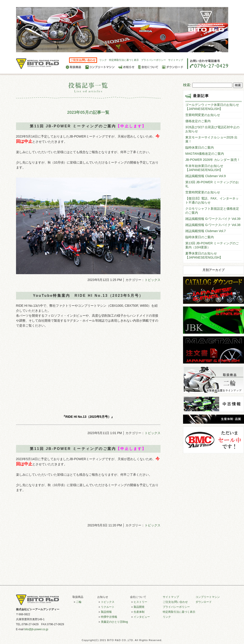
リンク (103, 60)
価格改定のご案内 (198, 121)
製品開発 (139, 607)
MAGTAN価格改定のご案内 (205, 154)
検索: (187, 85)
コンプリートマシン (208, 597)
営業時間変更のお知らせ (203, 115)
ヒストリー (140, 602)
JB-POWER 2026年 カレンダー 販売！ (213, 160)
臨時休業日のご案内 (200, 147)
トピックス (153, 280)
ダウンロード (204, 602)
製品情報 (106, 612)
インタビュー (142, 617)
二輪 (79, 602)
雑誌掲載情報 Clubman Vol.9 (206, 176)
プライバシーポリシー (153, 60)
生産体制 (139, 612)
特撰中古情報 (109, 617)
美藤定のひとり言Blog (114, 622)
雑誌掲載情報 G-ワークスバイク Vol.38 (213, 225)
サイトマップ (176, 60)
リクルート (108, 607)
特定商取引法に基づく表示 (124, 60)
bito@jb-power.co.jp (36, 629)
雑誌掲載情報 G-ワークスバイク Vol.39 (213, 219)
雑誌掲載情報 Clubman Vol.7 (206, 231)
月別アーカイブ (214, 270)
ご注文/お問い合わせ (83, 60)
